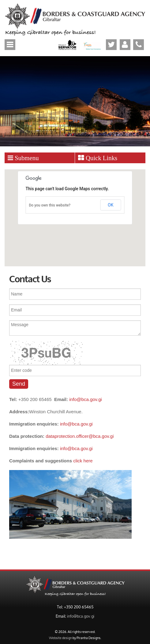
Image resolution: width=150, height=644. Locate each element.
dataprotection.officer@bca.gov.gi (80, 436)
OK (111, 205)
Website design (60, 638)
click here (83, 461)
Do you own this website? (50, 205)
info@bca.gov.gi (86, 399)
